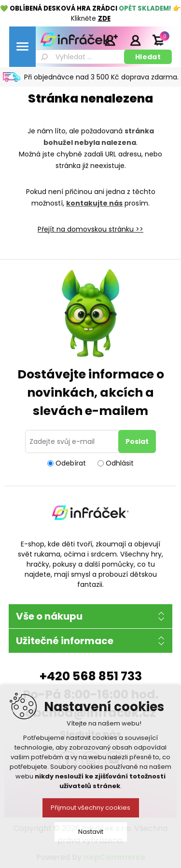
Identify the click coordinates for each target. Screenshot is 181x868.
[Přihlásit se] (73, 441)
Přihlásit (135, 40)
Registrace (111, 40)
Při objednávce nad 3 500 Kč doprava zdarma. (101, 77)
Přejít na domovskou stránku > (89, 229)
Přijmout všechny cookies (90, 808)
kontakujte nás (94, 203)
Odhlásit (120, 463)
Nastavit (91, 832)
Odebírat (71, 463)
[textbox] (79, 57)
